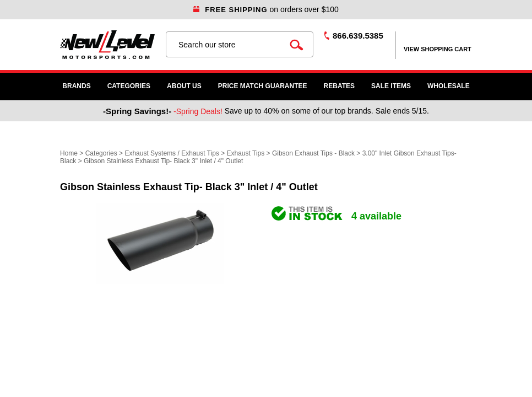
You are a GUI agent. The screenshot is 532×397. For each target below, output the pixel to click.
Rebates (339, 86)
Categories (129, 86)
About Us (184, 86)
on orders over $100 (266, 9)
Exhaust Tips (246, 153)
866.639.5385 (358, 36)
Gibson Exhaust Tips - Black (313, 153)
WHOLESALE (449, 86)
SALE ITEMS (391, 86)
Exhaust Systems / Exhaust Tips (172, 153)
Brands (76, 86)
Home (69, 153)
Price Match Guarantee (263, 86)
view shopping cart (438, 49)
